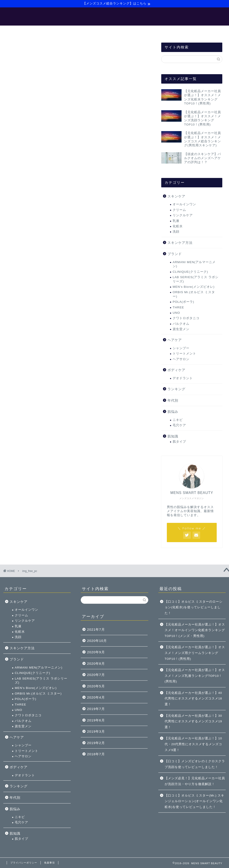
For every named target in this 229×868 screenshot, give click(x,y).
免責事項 (49, 863)
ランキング (176, 389)
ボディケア (176, 370)
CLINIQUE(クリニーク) (190, 272)
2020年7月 (96, 675)
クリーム (179, 210)
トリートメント (184, 354)
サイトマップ (151, 31)
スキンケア (176, 196)
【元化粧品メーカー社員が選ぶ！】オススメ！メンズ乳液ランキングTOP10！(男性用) (195, 676)
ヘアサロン (181, 359)
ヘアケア (175, 340)
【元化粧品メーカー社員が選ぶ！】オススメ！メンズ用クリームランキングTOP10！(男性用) (195, 653)
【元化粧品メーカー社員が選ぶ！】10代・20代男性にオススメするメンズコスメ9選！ (193, 744)
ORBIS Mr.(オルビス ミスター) (194, 295)
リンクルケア (183, 215)
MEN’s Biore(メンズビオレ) (194, 287)
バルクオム (181, 324)
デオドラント (183, 378)
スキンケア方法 (180, 243)
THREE (178, 308)
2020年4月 (96, 697)
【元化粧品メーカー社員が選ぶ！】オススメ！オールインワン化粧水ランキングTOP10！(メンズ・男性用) (195, 630)
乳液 (176, 221)
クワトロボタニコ (186, 319)
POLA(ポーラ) (183, 302)
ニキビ (178, 420)
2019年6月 (96, 720)
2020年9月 (96, 652)
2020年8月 (96, 663)
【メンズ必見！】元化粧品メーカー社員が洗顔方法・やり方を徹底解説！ (195, 781)
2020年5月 (96, 686)
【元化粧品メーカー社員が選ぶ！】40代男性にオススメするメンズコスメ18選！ (193, 699)
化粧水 (178, 226)
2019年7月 (96, 709)
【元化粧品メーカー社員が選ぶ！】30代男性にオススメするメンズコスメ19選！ (193, 721)
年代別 (173, 401)
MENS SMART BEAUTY (115, 16)
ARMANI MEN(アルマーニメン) (194, 264)
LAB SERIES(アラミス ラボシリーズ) (196, 279)
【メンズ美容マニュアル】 (78, 31)
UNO (176, 313)
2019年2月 (96, 743)
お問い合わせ (181, 31)
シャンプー (181, 348)
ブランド (175, 254)
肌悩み (173, 412)
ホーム (44, 31)
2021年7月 (96, 629)
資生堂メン (181, 329)
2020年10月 (97, 641)
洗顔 (176, 232)
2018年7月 (96, 754)
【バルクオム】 (119, 31)
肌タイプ (179, 442)
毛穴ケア (179, 426)
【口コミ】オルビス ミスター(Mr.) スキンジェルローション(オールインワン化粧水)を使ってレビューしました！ (194, 801)
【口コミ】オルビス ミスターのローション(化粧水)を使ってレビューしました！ (194, 607)
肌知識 (173, 436)
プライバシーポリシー (24, 863)
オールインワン (184, 205)
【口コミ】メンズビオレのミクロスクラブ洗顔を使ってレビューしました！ (195, 764)
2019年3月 (96, 731)
